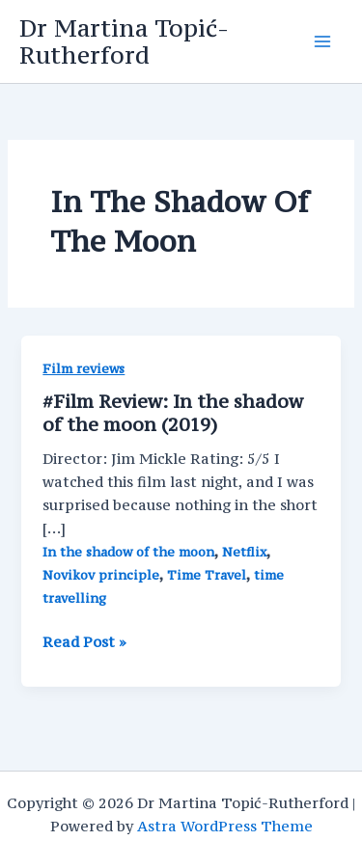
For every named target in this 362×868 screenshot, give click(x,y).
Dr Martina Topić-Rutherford (124, 41)
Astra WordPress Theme (225, 826)
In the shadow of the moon (128, 552)
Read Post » (84, 642)
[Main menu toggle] (322, 41)
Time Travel (207, 575)
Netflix (244, 552)
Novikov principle (101, 575)
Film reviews (84, 369)
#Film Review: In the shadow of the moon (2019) (173, 413)
